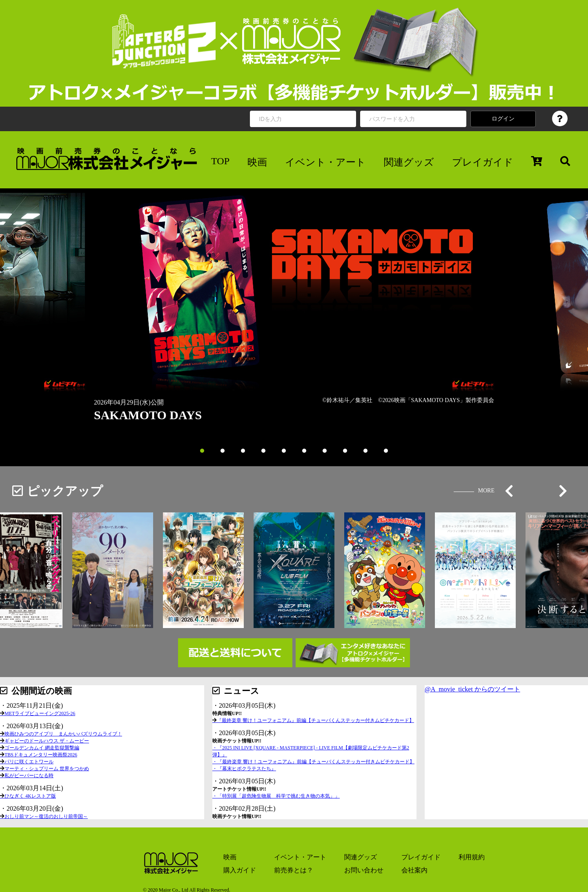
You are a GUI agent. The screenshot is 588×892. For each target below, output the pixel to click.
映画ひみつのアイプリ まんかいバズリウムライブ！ (63, 734)
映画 (257, 162)
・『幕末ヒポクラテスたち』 (244, 769)
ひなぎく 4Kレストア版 (30, 796)
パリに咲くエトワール (29, 762)
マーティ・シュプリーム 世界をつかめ (47, 769)
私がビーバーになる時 (29, 776)
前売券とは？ (294, 870)
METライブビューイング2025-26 (40, 713)
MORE (486, 491)
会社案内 (414, 870)
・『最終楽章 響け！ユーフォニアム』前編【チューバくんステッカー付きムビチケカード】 (313, 762)
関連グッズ (409, 162)
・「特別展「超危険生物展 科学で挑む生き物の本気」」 (276, 796)
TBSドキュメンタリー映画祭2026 (41, 755)
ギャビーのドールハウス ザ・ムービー (47, 741)
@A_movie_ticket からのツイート (472, 689)
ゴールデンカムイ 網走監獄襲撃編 (42, 748)
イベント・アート (325, 162)
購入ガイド (240, 870)
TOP (220, 161)
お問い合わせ (364, 870)
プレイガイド (483, 162)
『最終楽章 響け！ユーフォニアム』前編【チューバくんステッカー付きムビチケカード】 (315, 720)
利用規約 (472, 857)
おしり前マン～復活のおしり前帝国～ (46, 816)
